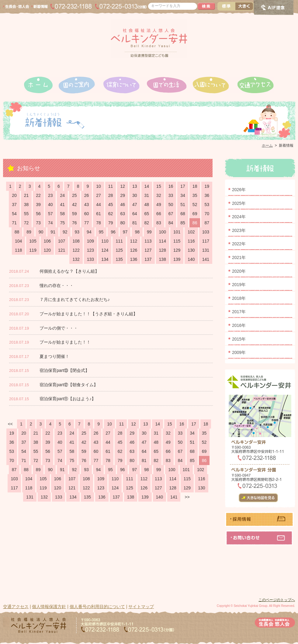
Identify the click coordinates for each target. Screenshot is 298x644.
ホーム (267, 145)
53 (207, 205)
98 (137, 232)
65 (147, 214)
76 (74, 223)
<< (10, 424)
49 (159, 205)
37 (14, 205)
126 (134, 250)
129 (177, 250)
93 (77, 232)
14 (147, 186)
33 (171, 195)
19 (207, 186)
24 (62, 195)
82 (147, 223)
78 (99, 223)
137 (148, 259)
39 (38, 205)
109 (90, 241)
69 (195, 214)
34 (183, 195)
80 (123, 223)
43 (87, 205)
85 (183, 223)
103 (206, 232)
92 (65, 232)
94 (89, 232)
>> (187, 497)
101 (177, 232)
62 (111, 214)
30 (135, 195)
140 (191, 259)
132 (76, 259)
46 (123, 205)
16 (171, 186)
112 (134, 241)
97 (125, 232)
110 (105, 241)
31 (147, 195)
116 (191, 241)
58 (62, 214)
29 (123, 195)
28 (111, 195)
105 (33, 241)
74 (50, 223)
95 (101, 232)
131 (206, 250)
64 (135, 214)
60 (87, 214)
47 (135, 205)
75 (62, 223)
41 (62, 205)
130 (191, 250)
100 (163, 232)
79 (111, 223)
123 (90, 250)
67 (171, 214)
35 (195, 195)
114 (163, 241)
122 (76, 250)
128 (163, 250)
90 (41, 232)
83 (159, 223)
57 (50, 214)
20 (14, 195)
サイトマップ (141, 607)
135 (119, 259)
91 (53, 232)
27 (99, 195)
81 (135, 223)
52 (195, 205)
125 (119, 250)
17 (183, 186)
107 (62, 241)
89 (29, 232)
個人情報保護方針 (49, 607)
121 (62, 250)
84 (171, 223)
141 (206, 259)
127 (148, 250)
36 (207, 195)
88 (17, 232)
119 (33, 250)
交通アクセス (16, 607)
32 (159, 195)
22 (38, 195)
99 (149, 232)
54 (14, 214)
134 (105, 259)
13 (135, 186)
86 (195, 223)
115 (177, 241)
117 (206, 241)
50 (171, 205)
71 (14, 223)
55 (26, 214)
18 (195, 186)
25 (74, 195)
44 (99, 205)
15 (159, 186)
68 (183, 214)
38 (26, 205)
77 (87, 223)
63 (123, 214)
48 (147, 205)
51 (183, 205)
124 (105, 250)
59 (74, 214)
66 (159, 214)
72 (26, 223)
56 (38, 214)
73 (38, 223)
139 (177, 259)
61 (99, 214)
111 (119, 241)
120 (47, 250)
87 (207, 223)
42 (74, 205)
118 (18, 250)
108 (76, 241)
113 (148, 241)
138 (163, 259)
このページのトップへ (277, 600)
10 (99, 186)
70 (207, 214)
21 (26, 195)
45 (111, 205)
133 (90, 259)
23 (50, 195)
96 (113, 232)
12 (123, 186)
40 (50, 205)
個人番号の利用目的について (97, 607)
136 (134, 259)
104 (18, 241)
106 (47, 241)
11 (111, 186)
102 (191, 232)
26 (87, 195)
